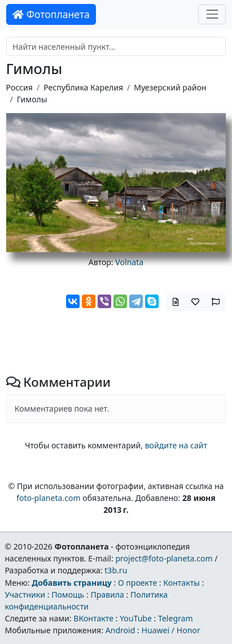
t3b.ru (116, 570)
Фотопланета (51, 14)
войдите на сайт (176, 445)
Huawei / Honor (170, 630)
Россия (19, 87)
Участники (25, 595)
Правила (107, 595)
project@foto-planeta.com (164, 558)
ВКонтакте (93, 618)
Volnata (129, 262)
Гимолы (32, 99)
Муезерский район (170, 87)
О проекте (137, 583)
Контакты (181, 583)
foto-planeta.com (49, 498)
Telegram (176, 618)
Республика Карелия (83, 87)
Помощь (68, 595)
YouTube (136, 618)
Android (121, 630)
